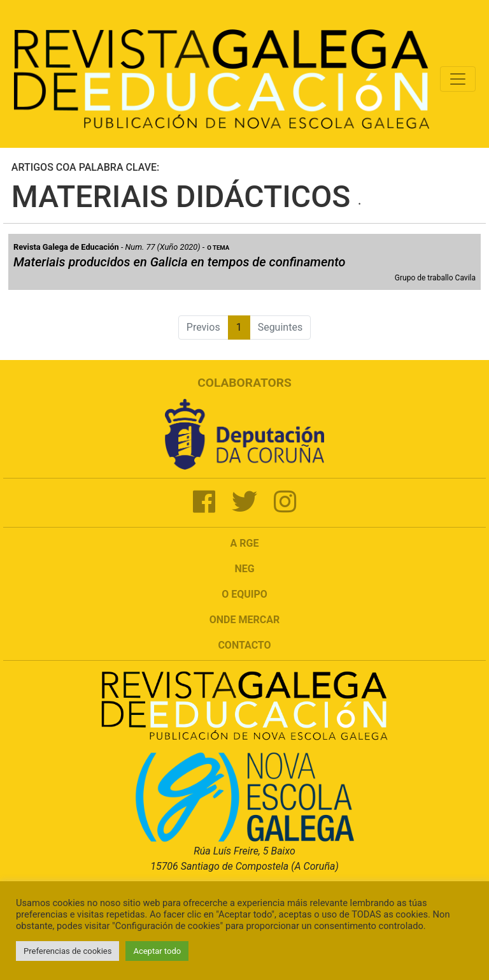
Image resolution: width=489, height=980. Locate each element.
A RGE (245, 543)
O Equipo (244, 594)
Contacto (244, 645)
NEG (244, 569)
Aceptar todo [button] (157, 951)
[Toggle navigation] (458, 79)
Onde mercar (244, 620)
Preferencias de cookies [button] (67, 951)
